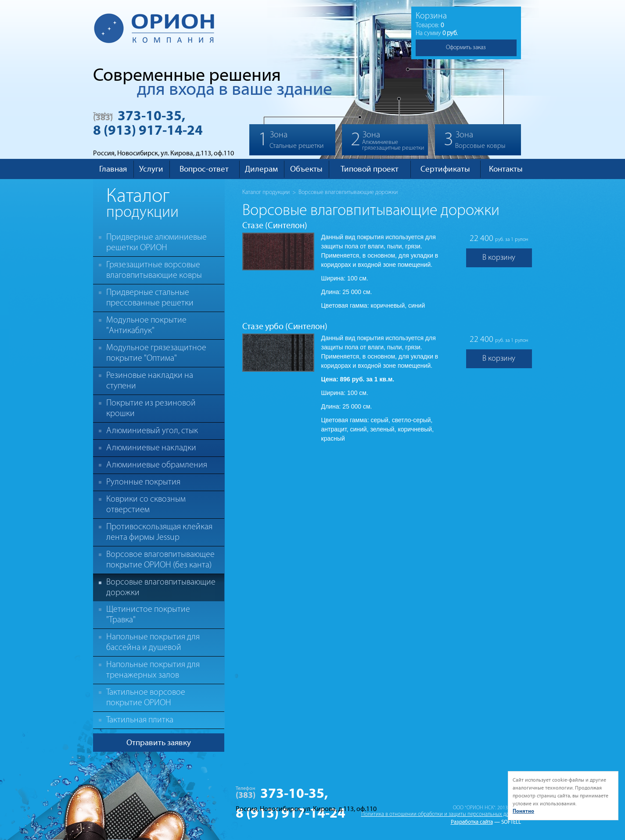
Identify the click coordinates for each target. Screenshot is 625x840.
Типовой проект (370, 169)
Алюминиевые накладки (151, 448)
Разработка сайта (472, 822)
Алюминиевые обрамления (157, 465)
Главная (113, 169)
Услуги (151, 169)
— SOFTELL (508, 822)
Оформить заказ (466, 48)
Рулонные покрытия (143, 482)
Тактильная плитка (140, 720)
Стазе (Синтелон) (275, 225)
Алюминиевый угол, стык (152, 431)
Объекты (306, 169)
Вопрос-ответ (204, 169)
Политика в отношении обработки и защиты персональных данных (441, 814)
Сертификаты (445, 169)
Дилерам (261, 169)
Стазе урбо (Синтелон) (285, 326)
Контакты (506, 169)
